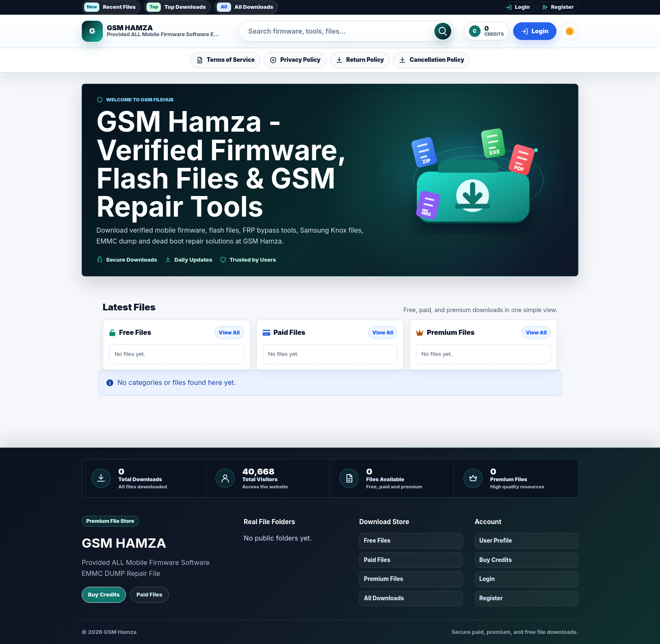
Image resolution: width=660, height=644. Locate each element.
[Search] (443, 31)
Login (487, 579)
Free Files (377, 541)
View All (229, 333)
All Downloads (245, 7)
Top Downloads (176, 7)
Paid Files (149, 594)
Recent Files (110, 7)
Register (491, 598)
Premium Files (383, 579)
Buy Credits (104, 594)
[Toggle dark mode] (570, 31)
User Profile (496, 541)
